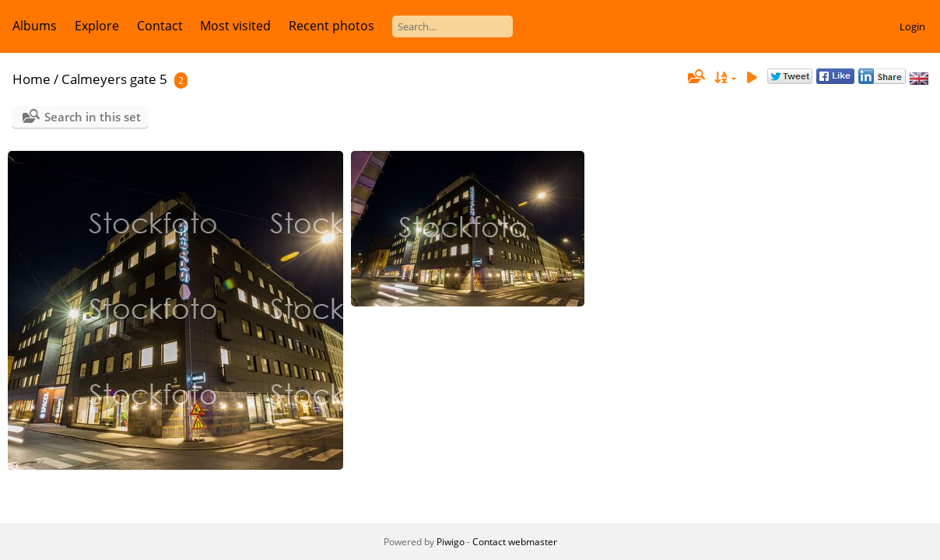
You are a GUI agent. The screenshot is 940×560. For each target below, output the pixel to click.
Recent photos (331, 26)
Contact (160, 26)
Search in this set (93, 117)
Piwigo (451, 542)
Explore (97, 26)
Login (912, 26)
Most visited (235, 26)
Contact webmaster (515, 542)
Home (32, 79)
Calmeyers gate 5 (114, 79)
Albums (35, 26)
